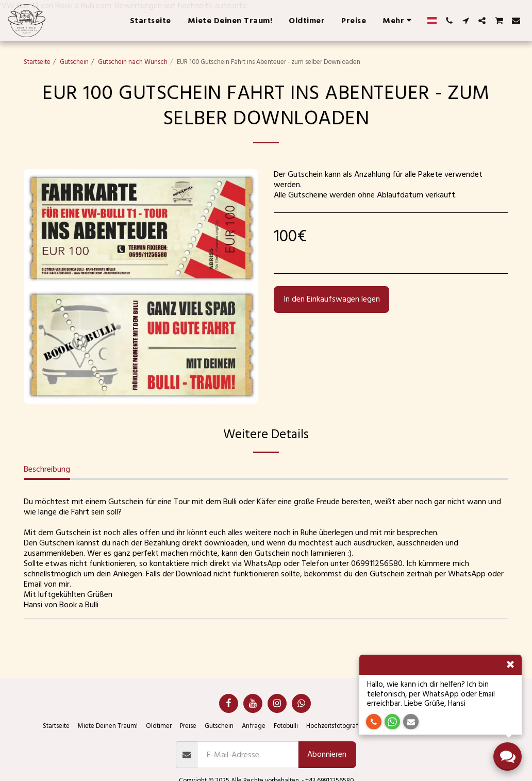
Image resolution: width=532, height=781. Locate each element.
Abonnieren (327, 754)
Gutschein (74, 62)
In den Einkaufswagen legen (332, 299)
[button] (449, 21)
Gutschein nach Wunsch (133, 62)
